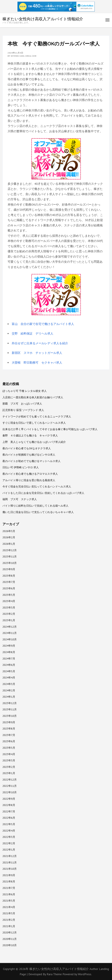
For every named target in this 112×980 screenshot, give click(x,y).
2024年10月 (10, 639)
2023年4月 (9, 754)
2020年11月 (10, 939)
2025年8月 (9, 576)
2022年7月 (9, 811)
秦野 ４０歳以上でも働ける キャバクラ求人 (30, 435)
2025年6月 (9, 588)
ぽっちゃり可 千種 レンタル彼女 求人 (25, 391)
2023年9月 (9, 722)
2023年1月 (9, 773)
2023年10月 (10, 716)
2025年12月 (10, 550)
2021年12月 (10, 856)
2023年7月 (9, 735)
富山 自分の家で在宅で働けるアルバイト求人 (43, 324)
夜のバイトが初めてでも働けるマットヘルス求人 (32, 461)
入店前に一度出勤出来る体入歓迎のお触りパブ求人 (33, 397)
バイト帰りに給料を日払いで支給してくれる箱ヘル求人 (35, 506)
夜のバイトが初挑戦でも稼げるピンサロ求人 (29, 455)
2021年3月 (9, 913)
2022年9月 (9, 799)
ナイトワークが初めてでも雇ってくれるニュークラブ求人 (37, 416)
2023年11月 (10, 709)
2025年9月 (9, 569)
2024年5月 (9, 671)
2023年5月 (9, 748)
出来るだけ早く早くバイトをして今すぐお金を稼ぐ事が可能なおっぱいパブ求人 (50, 429)
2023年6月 (9, 741)
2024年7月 (9, 659)
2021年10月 (10, 869)
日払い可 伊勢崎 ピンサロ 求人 (21, 467)
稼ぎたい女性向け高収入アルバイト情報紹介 (43, 19)
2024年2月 (9, 690)
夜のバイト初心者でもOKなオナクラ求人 (27, 448)
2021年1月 (9, 926)
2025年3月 (9, 607)
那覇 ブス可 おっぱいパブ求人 (22, 404)
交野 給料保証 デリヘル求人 (32, 333)
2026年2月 (9, 537)
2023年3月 (9, 760)
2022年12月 (10, 780)
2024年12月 (10, 627)
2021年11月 (10, 862)
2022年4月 (9, 831)
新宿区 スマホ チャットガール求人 (37, 353)
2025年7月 (9, 582)
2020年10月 (10, 945)
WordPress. (85, 974)
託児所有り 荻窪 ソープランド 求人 (23, 410)
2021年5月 (9, 901)
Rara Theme (55, 974)
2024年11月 (10, 633)
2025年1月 (9, 620)
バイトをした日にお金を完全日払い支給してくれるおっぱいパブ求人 (43, 493)
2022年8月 (9, 805)
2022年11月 (10, 786)
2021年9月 (9, 875)
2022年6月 (9, 818)
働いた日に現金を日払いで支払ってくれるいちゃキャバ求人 (38, 512)
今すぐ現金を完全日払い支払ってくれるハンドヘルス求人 (37, 486)
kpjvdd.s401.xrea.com (24, 56)
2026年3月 (9, 531)
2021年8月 (9, 881)
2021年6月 (9, 894)
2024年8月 (9, 652)
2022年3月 (9, 837)
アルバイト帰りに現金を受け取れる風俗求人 (29, 480)
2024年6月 (9, 665)
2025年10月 (10, 563)
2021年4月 (9, 907)
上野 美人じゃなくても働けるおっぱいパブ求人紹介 (34, 442)
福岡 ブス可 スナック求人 (20, 499)
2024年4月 (9, 677)
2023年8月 (9, 729)
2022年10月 (10, 792)
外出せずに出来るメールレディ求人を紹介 (40, 343)
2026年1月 (9, 544)
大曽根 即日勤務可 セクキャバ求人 (37, 363)
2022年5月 (9, 824)
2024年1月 (9, 697)
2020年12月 (10, 932)
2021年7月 (9, 888)
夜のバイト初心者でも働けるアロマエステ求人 (30, 474)
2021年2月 (9, 920)
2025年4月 (9, 601)
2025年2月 (9, 614)
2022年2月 (9, 843)
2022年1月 (9, 850)
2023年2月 (9, 767)
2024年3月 (9, 684)
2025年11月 (10, 556)
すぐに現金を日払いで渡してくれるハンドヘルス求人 (34, 423)
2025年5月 (9, 595)
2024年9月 (9, 646)
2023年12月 (10, 703)
